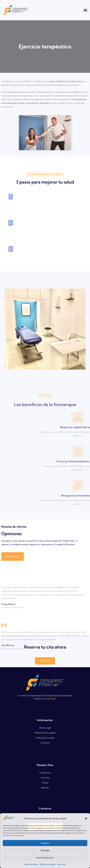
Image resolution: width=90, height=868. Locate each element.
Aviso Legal (61, 864)
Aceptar (45, 843)
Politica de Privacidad (48, 864)
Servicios (45, 778)
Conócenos (45, 773)
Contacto (45, 743)
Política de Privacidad (45, 733)
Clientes (45, 788)
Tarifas (45, 783)
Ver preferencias (45, 858)
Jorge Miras (51, 699)
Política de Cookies (45, 738)
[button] (86, 818)
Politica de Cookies (31, 864)
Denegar (45, 850)
